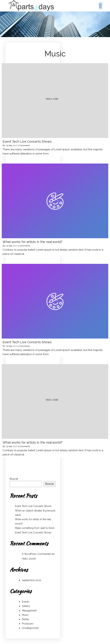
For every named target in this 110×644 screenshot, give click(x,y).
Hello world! (29, 559)
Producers (28, 624)
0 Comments (24, 145)
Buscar (14, 479)
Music (25, 615)
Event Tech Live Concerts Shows (33, 506)
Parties (26, 619)
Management (29, 611)
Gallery (26, 606)
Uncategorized (30, 628)
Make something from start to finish (35, 528)
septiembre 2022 (32, 580)
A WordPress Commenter (36, 554)
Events (26, 602)
